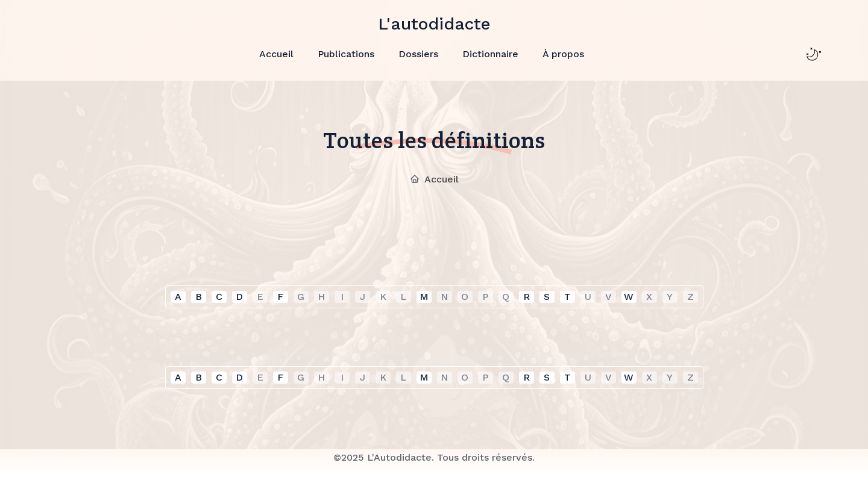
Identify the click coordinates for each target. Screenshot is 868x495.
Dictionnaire (490, 54)
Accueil (276, 54)
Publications (346, 54)
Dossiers (418, 54)
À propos (563, 54)
